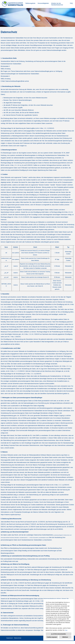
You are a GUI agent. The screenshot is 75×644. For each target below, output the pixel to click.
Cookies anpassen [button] (52, 637)
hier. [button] (66, 630)
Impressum (10, 641)
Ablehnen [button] (65, 637)
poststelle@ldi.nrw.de (43, 541)
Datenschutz (18, 641)
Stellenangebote (30, 3)
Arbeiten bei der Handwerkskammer (57, 4)
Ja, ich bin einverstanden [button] (59, 634)
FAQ (71, 3)
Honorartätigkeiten (43, 3)
